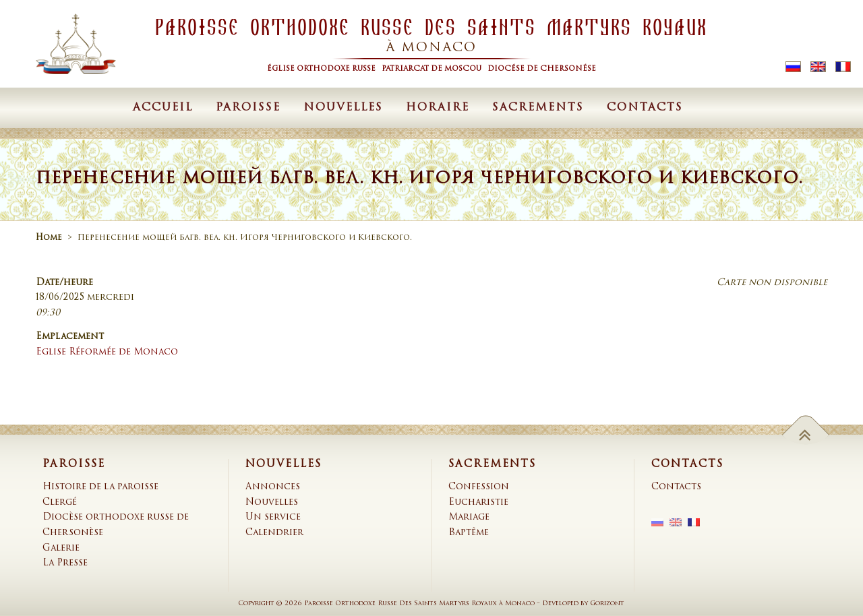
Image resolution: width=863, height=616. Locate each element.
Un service (273, 517)
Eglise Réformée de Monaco (107, 352)
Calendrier (274, 533)
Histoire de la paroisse (100, 487)
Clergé (60, 502)
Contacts (645, 108)
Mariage (469, 517)
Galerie (61, 548)
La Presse (65, 563)
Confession (479, 487)
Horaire (438, 108)
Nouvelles (343, 108)
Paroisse (248, 108)
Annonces (273, 487)
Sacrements (538, 108)
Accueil (163, 108)
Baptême (469, 533)
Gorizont (607, 604)
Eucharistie (478, 502)
